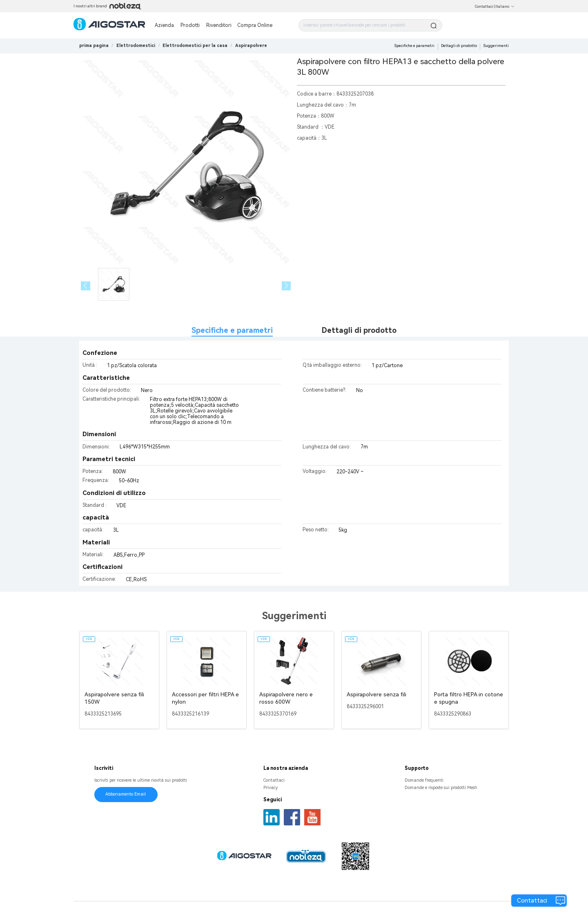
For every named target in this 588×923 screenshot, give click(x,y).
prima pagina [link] (94, 46)
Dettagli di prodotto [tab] (359, 330)
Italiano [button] (505, 7)
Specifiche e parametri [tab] (232, 330)
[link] (136, 46)
